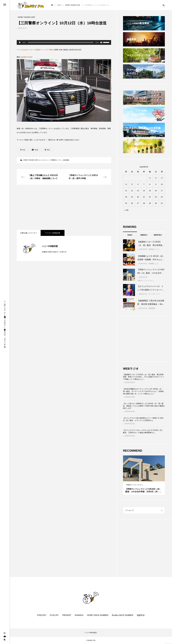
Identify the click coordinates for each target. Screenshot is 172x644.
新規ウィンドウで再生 (45, 50)
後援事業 (152, 308)
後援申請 (141, 615)
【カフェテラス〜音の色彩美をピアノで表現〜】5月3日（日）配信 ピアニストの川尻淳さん (143, 419)
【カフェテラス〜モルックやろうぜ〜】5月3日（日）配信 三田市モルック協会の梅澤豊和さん (143, 431)
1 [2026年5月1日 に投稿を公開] (150, 178)
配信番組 (66, 160)
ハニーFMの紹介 (91, 633)
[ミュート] (101, 42)
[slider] (61, 42)
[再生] (20, 42)
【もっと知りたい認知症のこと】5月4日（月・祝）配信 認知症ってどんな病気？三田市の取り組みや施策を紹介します (144, 406)
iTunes (30, 57)
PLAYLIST (54, 615)
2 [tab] (144, 479)
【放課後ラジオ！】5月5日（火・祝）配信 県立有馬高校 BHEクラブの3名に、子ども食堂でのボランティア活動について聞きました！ (144, 377)
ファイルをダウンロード (26, 50)
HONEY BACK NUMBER (98, 615)
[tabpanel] (144, 475)
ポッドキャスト (44, 160)
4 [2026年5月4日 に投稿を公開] (126, 184)
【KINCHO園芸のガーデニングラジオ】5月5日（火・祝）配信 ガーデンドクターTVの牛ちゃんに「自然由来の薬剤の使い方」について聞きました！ (143, 391)
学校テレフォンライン (146, 281)
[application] (64, 42)
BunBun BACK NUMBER (123, 615)
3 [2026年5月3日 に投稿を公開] (162, 178)
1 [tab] (142, 479)
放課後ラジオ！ (154, 249)
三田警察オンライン (56, 160)
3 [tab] (146, 479)
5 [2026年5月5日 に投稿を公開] (132, 184)
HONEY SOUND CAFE (31, 160)
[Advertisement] (64, 207)
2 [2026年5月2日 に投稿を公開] (156, 178)
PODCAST (42, 615)
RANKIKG (79, 615)
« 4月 (126, 210)
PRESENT (67, 615)
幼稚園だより (154, 264)
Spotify (24, 57)
